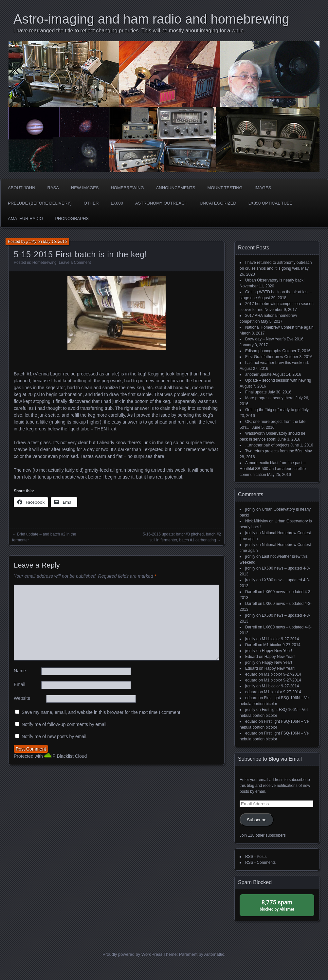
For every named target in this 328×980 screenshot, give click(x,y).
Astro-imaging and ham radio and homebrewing (151, 19)
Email (19, 684)
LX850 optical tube (270, 203)
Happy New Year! (277, 651)
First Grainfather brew (264, 357)
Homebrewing (127, 188)
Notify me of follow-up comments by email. (65, 724)
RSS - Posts (256, 857)
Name (20, 671)
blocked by (277, 905)
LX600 (117, 203)
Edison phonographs (263, 351)
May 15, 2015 (55, 242)
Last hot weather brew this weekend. (277, 363)
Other (91, 203)
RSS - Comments (260, 862)
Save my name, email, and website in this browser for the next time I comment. (102, 712)
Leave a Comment (75, 263)
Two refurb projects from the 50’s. (274, 451)
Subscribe (257, 820)
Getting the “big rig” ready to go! (273, 410)
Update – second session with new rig (278, 380)
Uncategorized (218, 203)
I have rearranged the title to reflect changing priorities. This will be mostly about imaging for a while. (129, 31)
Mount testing (225, 188)
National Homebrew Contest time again (279, 327)
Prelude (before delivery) (40, 203)
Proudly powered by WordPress (132, 954)
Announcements (176, 188)
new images (85, 188)
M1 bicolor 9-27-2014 (280, 639)
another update (258, 374)
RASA (53, 188)
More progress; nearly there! (270, 398)
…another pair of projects (267, 445)
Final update (256, 392)
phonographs (72, 218)
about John (22, 188)
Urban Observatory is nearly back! (275, 280)
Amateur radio (25, 218)
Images (263, 188)
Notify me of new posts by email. (55, 736)
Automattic (214, 954)
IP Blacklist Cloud (69, 756)
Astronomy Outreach (161, 203)
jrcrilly (32, 242)
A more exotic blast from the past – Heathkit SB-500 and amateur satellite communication (273, 469)
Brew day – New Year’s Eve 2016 (274, 339)
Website (22, 698)
